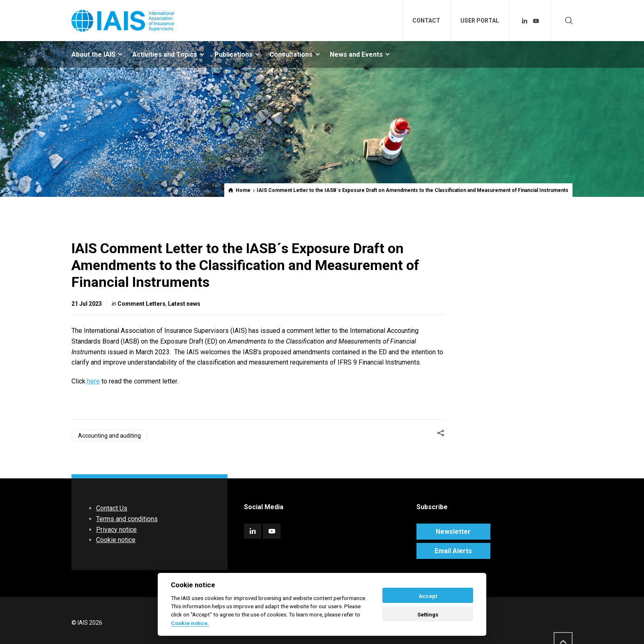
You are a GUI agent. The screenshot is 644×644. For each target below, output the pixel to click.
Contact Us (112, 508)
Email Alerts (453, 551)
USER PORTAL (480, 21)
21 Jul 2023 (87, 304)
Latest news (184, 304)
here (93, 381)
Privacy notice (116, 530)
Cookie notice (116, 540)
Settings (428, 615)
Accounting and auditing (109, 436)
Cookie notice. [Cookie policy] (190, 623)
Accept (428, 596)
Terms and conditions (127, 519)
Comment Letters (141, 304)
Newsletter (453, 532)
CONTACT (426, 21)
